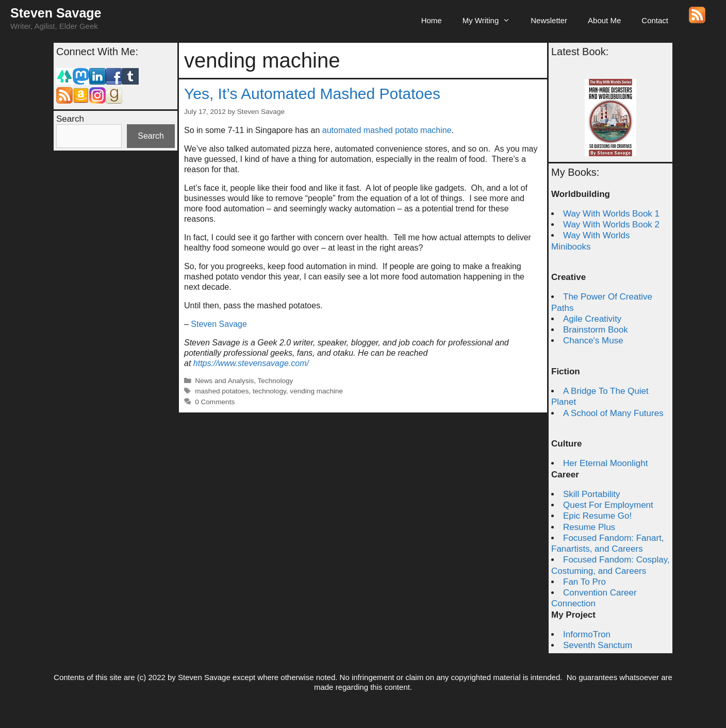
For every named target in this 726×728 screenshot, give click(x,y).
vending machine (316, 391)
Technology (276, 381)
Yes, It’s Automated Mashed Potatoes (312, 94)
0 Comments (215, 402)
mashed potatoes (222, 391)
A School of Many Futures (613, 413)
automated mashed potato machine (387, 130)
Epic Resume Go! (597, 516)
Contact (655, 20)
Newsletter (549, 20)
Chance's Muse (593, 341)
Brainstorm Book (596, 330)
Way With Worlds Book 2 (611, 225)
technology (269, 391)
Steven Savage (56, 13)
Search (70, 119)
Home (432, 20)
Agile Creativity (592, 319)
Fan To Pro (584, 582)
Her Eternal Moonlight (605, 463)
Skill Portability (592, 494)
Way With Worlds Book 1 (611, 214)
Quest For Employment (608, 505)
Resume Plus (589, 527)
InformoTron (587, 634)
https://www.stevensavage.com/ (251, 363)
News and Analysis (224, 381)
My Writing (492, 21)
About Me (604, 20)
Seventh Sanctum (598, 645)
